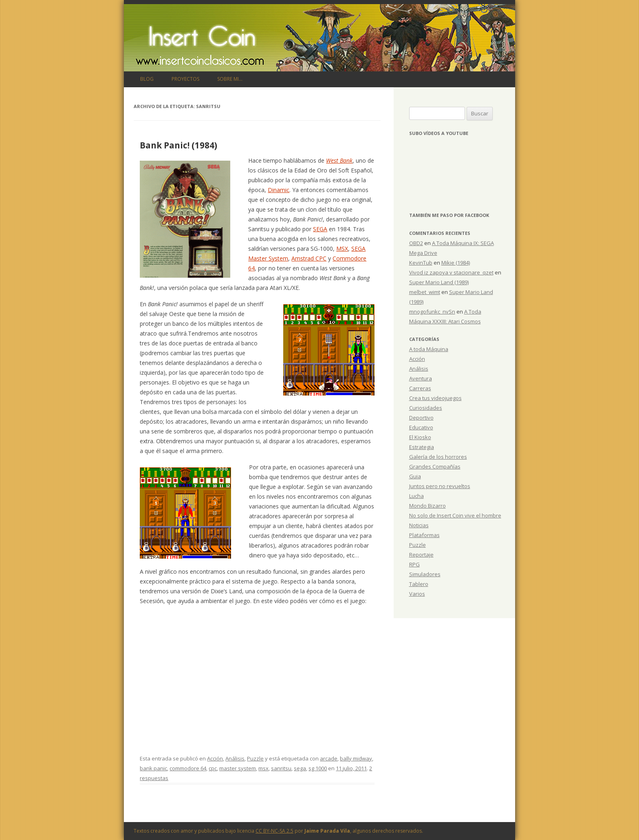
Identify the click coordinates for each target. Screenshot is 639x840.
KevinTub (421, 263)
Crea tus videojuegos (435, 398)
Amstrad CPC (309, 258)
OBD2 (416, 243)
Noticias (419, 525)
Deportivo (421, 418)
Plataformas (424, 535)
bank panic (153, 768)
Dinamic (279, 190)
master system (238, 768)
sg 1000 (318, 768)
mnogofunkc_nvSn (432, 312)
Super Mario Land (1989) (439, 282)
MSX (342, 249)
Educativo (421, 427)
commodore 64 (188, 768)
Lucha (416, 496)
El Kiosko (420, 437)
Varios (417, 594)
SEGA (320, 229)
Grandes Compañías (435, 466)
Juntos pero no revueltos (440, 486)
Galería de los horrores (438, 457)
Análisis (235, 758)
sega (300, 768)
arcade (329, 758)
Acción (215, 758)
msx (263, 768)
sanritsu (281, 768)
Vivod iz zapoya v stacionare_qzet (451, 272)
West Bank (339, 160)
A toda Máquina (429, 349)
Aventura (421, 378)
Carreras (420, 388)
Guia (415, 476)
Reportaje (421, 555)
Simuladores (425, 574)
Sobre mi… (230, 79)
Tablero (419, 584)
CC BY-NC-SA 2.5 (274, 831)
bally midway (356, 758)
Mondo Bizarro (427, 506)
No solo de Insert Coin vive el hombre (455, 515)
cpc (213, 768)
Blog (147, 79)
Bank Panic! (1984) (178, 145)
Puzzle (255, 758)
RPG (414, 564)
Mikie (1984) (456, 263)
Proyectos (185, 79)
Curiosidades (426, 408)
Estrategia (422, 447)
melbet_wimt (425, 292)
